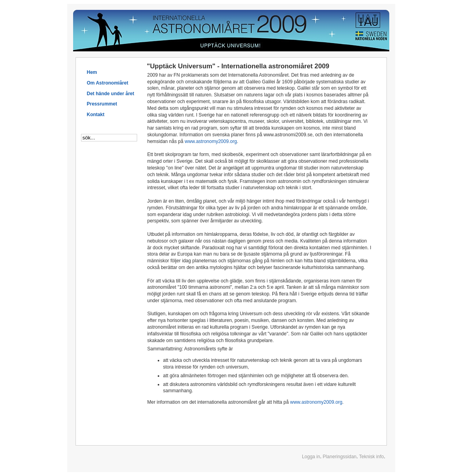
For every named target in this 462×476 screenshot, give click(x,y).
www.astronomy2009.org (211, 141)
